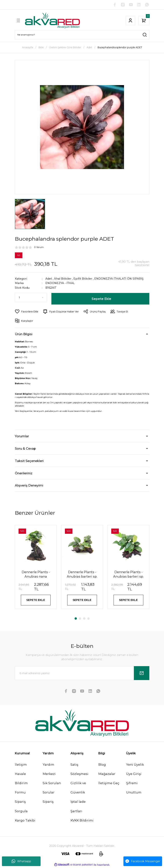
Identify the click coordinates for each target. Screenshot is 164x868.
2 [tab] (80, 619)
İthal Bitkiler (63, 279)
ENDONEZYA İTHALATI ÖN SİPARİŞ (119, 279)
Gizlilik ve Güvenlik (78, 788)
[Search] (82, 35)
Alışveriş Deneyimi (29, 485)
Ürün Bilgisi (24, 334)
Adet (49, 279)
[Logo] (52, 20)
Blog (102, 765)
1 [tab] (76, 619)
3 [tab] (84, 619)
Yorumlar (22, 436)
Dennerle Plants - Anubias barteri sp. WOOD (128, 574)
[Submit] (142, 673)
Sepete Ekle (102, 299)
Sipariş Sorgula (21, 807)
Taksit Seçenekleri (29, 461)
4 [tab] (88, 619)
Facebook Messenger (143, 861)
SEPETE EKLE (36, 600)
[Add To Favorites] (27, 312)
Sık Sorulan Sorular (52, 788)
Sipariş (48, 802)
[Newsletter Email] (82, 673)
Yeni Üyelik (135, 765)
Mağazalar (107, 774)
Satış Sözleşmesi (79, 770)
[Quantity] (31, 298)
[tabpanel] (36, 569)
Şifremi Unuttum (134, 788)
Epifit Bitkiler (83, 279)
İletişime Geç (109, 783)
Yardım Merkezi (49, 770)
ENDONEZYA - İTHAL (60, 283)
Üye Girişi (134, 774)
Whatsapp (21, 861)
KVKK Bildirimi (82, 821)
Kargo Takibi (25, 821)
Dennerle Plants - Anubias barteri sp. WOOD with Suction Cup (82, 574)
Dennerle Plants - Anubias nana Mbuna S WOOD (36, 574)
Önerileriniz (24, 473)
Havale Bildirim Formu (21, 783)
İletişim (21, 765)
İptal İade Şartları (78, 807)
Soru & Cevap (25, 448)
